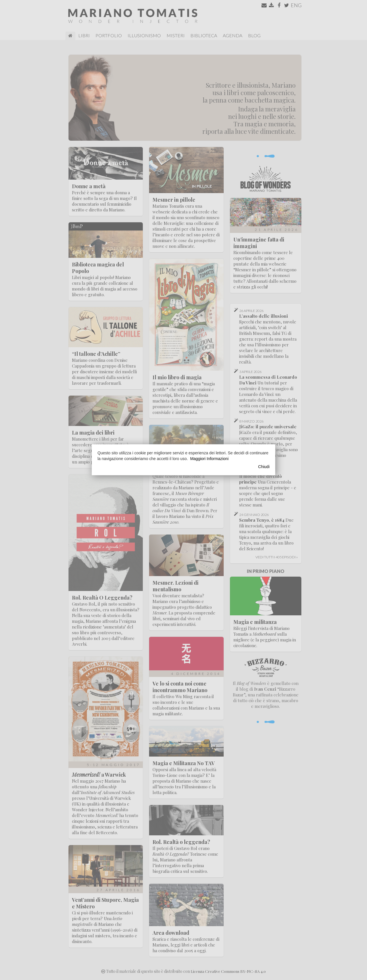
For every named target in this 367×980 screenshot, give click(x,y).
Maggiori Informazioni (209, 459)
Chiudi (264, 467)
